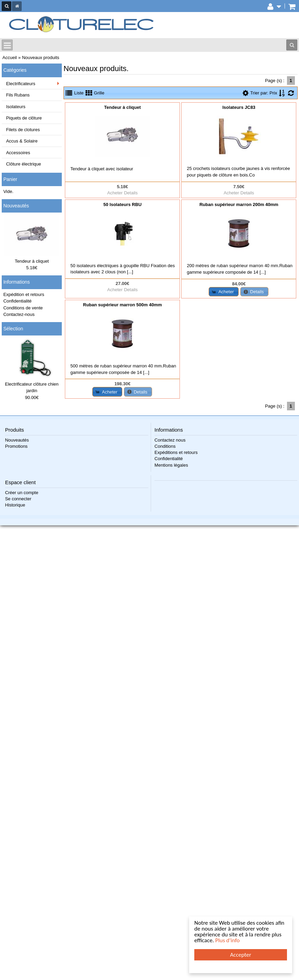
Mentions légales (171, 465)
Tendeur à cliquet (32, 261)
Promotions (16, 446)
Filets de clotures (23, 130)
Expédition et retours (24, 294)
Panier (10, 179)
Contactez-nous (19, 314)
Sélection (13, 329)
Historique (15, 505)
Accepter (240, 955)
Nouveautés (16, 206)
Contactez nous (170, 440)
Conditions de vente (23, 308)
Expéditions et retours (176, 452)
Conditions (165, 446)
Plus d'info (227, 940)
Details (131, 193)
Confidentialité (18, 301)
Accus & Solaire (22, 141)
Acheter (115, 193)
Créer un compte (22, 493)
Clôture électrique (24, 164)
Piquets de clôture (24, 118)
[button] (224, 292)
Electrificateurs (21, 84)
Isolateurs (16, 107)
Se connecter (18, 499)
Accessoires (18, 153)
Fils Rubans (18, 95)
